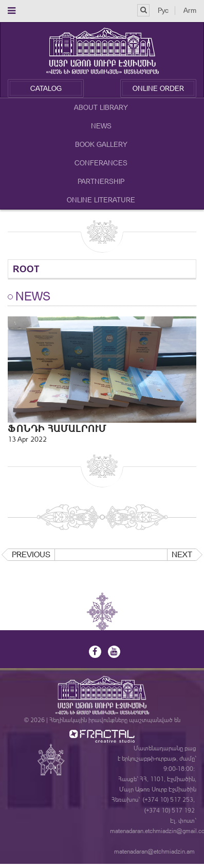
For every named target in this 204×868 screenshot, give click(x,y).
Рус (163, 10)
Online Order (158, 88)
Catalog (46, 88)
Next (182, 554)
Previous (31, 554)
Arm (190, 10)
